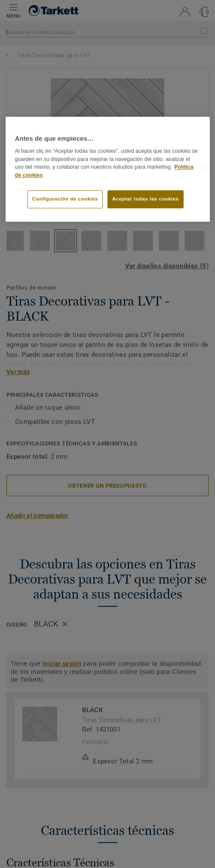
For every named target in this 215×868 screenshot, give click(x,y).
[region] (108, 169)
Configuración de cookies (65, 199)
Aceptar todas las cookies (146, 199)
